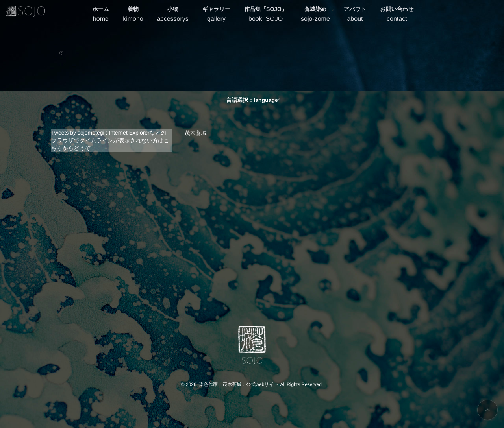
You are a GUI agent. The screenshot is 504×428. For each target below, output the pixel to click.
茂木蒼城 (196, 133)
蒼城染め (315, 15)
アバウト (355, 15)
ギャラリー (216, 15)
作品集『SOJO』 (266, 15)
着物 (133, 15)
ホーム (101, 15)
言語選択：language (252, 100)
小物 (173, 15)
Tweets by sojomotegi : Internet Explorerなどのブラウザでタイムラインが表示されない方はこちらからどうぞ (110, 140)
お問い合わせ (397, 15)
